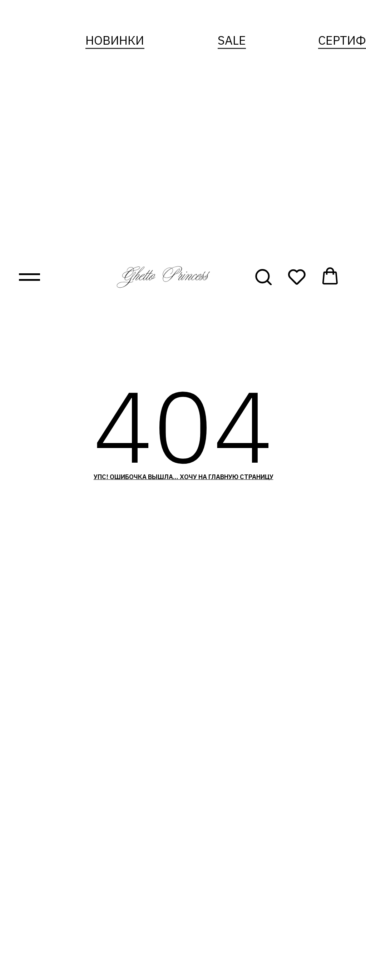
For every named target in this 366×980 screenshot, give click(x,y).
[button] (263, 276)
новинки (115, 40)
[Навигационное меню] (29, 277)
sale (232, 40)
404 (183, 425)
